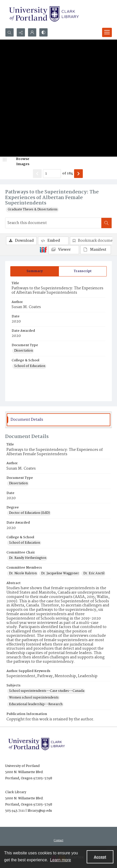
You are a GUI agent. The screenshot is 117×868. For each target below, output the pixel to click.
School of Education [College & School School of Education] (30, 366)
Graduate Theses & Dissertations (33, 210)
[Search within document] (106, 223)
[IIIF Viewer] (64, 250)
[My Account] (32, 32)
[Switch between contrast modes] (43, 32)
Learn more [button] (60, 860)
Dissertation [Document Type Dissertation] (24, 351)
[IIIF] (43, 249)
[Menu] (107, 32)
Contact (58, 840)
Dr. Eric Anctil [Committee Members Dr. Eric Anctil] (94, 574)
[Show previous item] (37, 174)
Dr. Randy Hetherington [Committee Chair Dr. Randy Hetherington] (28, 558)
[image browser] (19, 162)
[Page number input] (52, 174)
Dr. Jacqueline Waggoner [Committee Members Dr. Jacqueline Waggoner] (60, 574)
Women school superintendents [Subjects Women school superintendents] (34, 698)
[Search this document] (53, 223)
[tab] (35, 271)
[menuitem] (58, 840)
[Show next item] (78, 174)
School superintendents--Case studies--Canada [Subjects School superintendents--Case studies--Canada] (47, 691)
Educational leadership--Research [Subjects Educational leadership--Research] (36, 704)
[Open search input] (10, 32)
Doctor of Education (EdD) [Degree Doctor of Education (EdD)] (29, 513)
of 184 (67, 174)
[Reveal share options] (21, 32)
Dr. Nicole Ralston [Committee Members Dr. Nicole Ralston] (23, 574)
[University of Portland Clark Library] (44, 14)
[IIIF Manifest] (96, 250)
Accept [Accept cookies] (100, 857)
